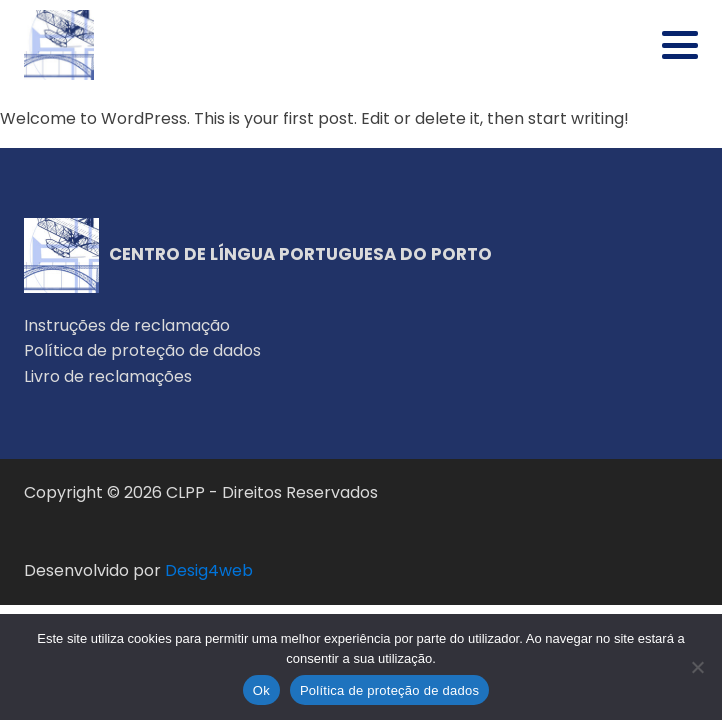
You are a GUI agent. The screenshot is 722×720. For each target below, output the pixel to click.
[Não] (697, 667)
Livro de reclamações (108, 376)
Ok (261, 690)
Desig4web (209, 570)
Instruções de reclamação (127, 325)
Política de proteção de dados (142, 350)
